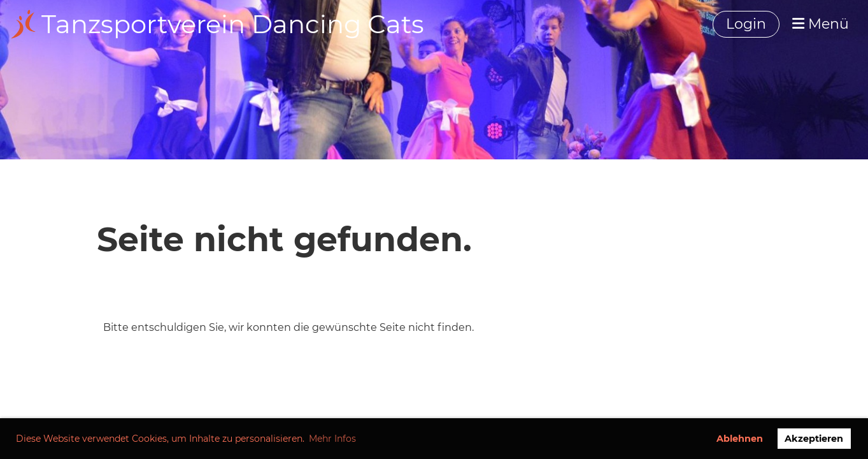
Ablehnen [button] (740, 439)
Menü (821, 24)
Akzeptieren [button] (814, 439)
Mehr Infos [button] (332, 439)
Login (746, 24)
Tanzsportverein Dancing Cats (233, 24)
